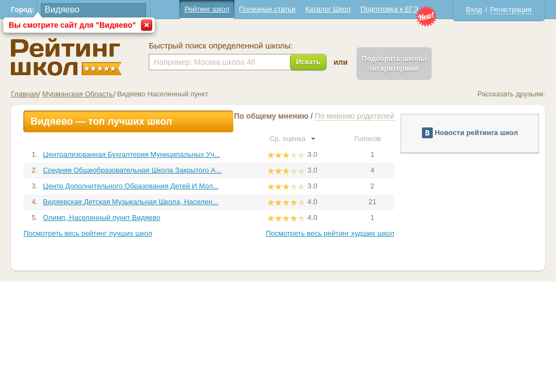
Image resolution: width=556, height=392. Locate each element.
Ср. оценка (292, 139)
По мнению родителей (355, 116)
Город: (23, 10)
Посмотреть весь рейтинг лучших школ (88, 233)
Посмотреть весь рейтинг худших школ (330, 233)
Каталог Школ (328, 9)
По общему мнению (271, 116)
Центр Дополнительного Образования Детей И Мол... (131, 186)
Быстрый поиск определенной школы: (221, 46)
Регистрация (511, 10)
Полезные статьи (267, 9)
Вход (474, 10)
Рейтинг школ (207, 9)
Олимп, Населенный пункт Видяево (102, 218)
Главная (24, 94)
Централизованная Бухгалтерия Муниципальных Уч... (132, 154)
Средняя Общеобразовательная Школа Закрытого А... (132, 170)
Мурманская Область (77, 94)
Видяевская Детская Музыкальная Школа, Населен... (131, 202)
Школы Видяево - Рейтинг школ (66, 57)
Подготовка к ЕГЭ (389, 9)
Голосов (372, 139)
